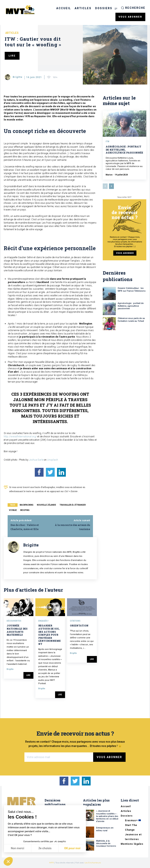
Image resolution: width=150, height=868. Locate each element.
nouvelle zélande (46, 505)
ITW (107, 142)
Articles (12, 33)
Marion (109, 175)
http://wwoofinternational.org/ (21, 436)
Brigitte (18, 77)
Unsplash (53, 460)
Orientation (79, 625)
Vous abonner (109, 757)
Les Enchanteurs (93, 863)
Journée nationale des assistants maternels (17, 630)
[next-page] (111, 186)
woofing (25, 510)
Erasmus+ (133, 820)
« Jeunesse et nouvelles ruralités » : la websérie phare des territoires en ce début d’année (107, 816)
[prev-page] (105, 186)
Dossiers (127, 816)
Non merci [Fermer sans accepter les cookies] (17, 848)
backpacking (27, 505)
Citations (75, 621)
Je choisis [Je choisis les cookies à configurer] (45, 848)
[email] (59, 757)
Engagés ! (43, 621)
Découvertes (14, 621)
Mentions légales (132, 844)
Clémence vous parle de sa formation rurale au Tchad (131, 320)
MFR (51, 863)
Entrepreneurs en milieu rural (105, 829)
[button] (133, 8)
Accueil (126, 806)
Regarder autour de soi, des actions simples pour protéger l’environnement (50, 635)
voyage (13, 510)
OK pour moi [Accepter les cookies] (72, 848)
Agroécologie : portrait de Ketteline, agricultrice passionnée (124, 150)
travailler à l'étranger (73, 505)
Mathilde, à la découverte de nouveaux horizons (106, 843)
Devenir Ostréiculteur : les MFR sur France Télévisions (132, 289)
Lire (28, 675)
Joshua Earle (36, 460)
